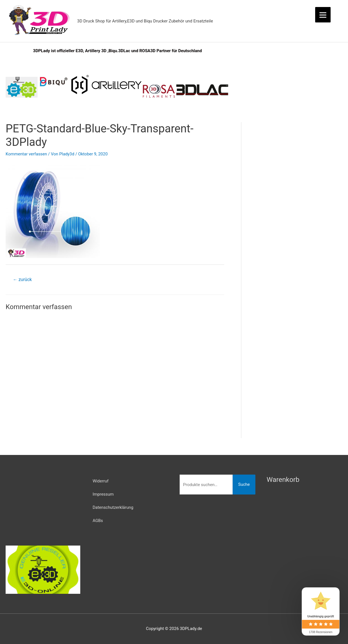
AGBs (98, 520)
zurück (22, 280)
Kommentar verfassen (26, 154)
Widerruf (101, 481)
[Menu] (323, 15)
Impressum (103, 494)
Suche (244, 484)
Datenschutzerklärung (113, 507)
